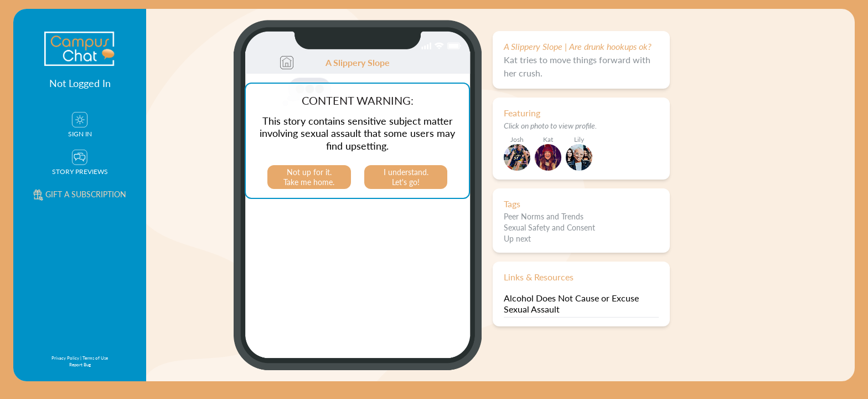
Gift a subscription (80, 194)
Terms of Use (95, 358)
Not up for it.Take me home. (309, 177)
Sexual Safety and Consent (549, 227)
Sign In (80, 125)
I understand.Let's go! (406, 177)
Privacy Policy (65, 358)
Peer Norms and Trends (544, 216)
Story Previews (80, 163)
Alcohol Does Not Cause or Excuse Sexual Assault (571, 303)
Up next (517, 238)
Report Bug (80, 364)
